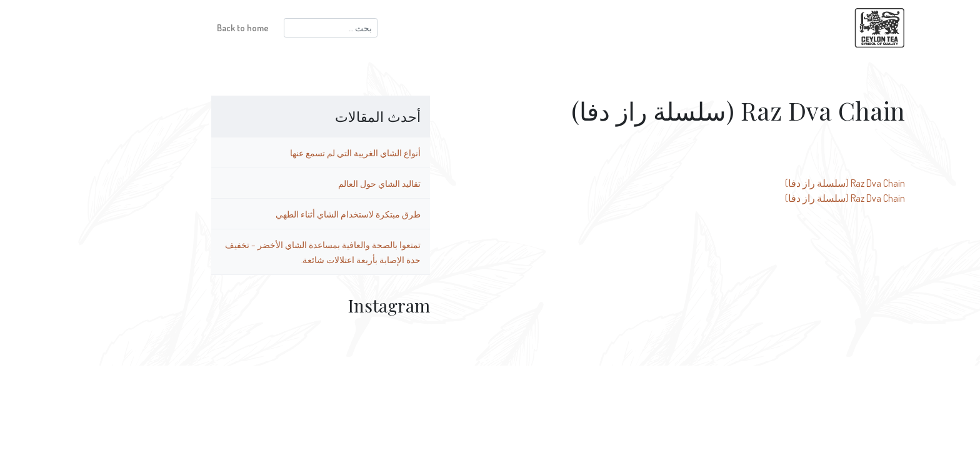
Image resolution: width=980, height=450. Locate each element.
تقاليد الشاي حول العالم (311, 183)
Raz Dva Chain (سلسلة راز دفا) (777, 183)
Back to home (175, 27)
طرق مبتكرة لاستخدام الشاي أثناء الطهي (280, 214)
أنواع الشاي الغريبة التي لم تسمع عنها (287, 152)
